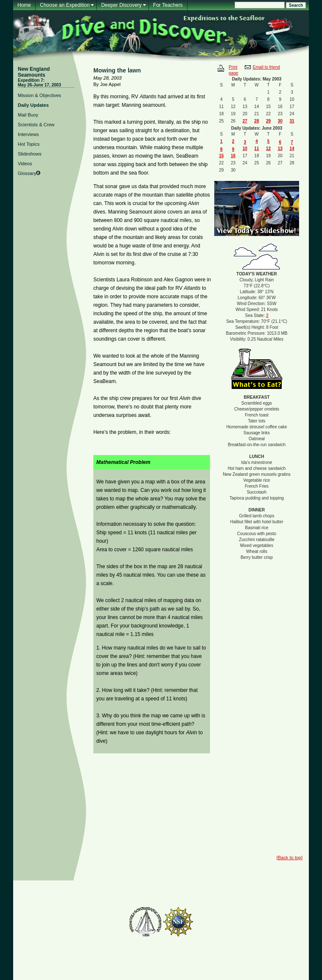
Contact (225, 890)
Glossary (27, 173)
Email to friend (266, 67)
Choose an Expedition (65, 5)
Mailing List (101, 890)
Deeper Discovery (121, 5)
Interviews (28, 134)
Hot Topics (29, 144)
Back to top (290, 858)
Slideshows (30, 154)
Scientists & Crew (36, 125)
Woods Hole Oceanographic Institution (161, 900)
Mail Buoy (28, 115)
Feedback (126, 890)
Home (24, 5)
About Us (203, 890)
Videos (25, 164)
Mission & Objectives (39, 95)
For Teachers (168, 5)
